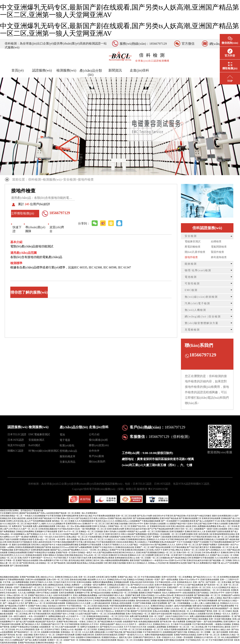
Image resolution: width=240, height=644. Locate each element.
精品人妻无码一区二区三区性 (199, 587)
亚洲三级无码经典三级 (203, 534)
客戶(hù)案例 (96, 456)
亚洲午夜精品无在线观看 (174, 640)
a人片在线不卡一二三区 (76, 616)
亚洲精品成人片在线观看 (214, 539)
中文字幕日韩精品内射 (175, 539)
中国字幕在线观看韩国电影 (121, 606)
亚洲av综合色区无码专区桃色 (142, 582)
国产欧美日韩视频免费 (208, 601)
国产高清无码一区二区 (213, 585)
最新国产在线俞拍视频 (154, 640)
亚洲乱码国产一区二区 (176, 587)
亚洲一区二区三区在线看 (126, 516)
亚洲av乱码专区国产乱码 (42, 590)
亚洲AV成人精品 (86, 516)
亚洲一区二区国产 (157, 616)
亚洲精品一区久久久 (222, 614)
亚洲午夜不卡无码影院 (183, 555)
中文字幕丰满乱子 (61, 558)
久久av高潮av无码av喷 (164, 595)
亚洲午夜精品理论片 (22, 550)
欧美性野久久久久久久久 (15, 555)
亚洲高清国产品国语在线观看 (218, 531)
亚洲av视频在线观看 (83, 526)
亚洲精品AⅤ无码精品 (136, 580)
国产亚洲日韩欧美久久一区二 (96, 587)
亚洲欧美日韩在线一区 (180, 611)
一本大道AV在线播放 (182, 590)
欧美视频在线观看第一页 (223, 616)
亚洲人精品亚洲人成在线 (22, 518)
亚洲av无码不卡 (156, 550)
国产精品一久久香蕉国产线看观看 (187, 598)
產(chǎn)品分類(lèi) (91, 73)
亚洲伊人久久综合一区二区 (175, 608)
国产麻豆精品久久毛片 (31, 624)
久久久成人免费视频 (26, 593)
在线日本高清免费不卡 (63, 595)
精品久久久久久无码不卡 (126, 624)
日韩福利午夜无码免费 (65, 635)
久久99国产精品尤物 (114, 632)
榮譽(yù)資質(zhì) (99, 445)
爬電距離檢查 (193, 247)
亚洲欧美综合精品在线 (125, 547)
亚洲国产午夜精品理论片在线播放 (41, 552)
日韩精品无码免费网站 (25, 531)
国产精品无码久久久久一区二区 (206, 577)
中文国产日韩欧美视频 (142, 603)
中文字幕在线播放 (179, 547)
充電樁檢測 (192, 330)
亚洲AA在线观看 (220, 529)
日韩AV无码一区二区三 (184, 529)
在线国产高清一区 (71, 640)
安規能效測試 (36, 440)
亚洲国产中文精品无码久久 (104, 547)
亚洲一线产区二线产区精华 (204, 582)
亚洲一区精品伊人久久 (166, 637)
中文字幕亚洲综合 (74, 606)
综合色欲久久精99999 (57, 606)
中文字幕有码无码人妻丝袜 (219, 627)
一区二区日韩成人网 (22, 614)
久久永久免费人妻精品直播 (93, 632)
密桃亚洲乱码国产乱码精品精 (19, 598)
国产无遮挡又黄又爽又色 (42, 637)
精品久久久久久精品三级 (26, 611)
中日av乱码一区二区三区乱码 (96, 555)
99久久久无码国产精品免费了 (68, 534)
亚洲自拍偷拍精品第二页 (60, 598)
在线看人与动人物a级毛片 (120, 598)
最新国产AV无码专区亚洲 (141, 611)
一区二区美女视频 (224, 582)
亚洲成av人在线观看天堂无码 (201, 614)
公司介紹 (94, 434)
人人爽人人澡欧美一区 (144, 590)
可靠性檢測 (192, 284)
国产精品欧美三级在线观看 (65, 563)
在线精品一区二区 (46, 563)
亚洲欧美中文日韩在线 (118, 555)
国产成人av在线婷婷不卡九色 (208, 521)
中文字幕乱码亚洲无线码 (202, 537)
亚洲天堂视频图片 (177, 531)
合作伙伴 (94, 451)
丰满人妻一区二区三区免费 (223, 537)
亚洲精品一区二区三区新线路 (91, 531)
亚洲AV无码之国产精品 (197, 524)
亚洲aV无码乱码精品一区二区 (138, 614)
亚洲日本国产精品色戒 (42, 518)
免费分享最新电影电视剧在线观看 (159, 635)
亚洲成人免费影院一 (73, 585)
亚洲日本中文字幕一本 (164, 555)
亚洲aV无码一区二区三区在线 (189, 552)
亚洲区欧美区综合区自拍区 (66, 611)
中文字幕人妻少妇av (87, 611)
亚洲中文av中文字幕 (177, 560)
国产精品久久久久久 (71, 619)
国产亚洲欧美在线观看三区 (190, 518)
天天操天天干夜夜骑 (110, 545)
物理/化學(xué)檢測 (198, 270)
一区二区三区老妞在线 (221, 590)
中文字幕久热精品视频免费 (63, 542)
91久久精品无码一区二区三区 (15, 524)
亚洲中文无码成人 (100, 526)
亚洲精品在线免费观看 (17, 552)
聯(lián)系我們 (97, 462)
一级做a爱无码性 (93, 608)
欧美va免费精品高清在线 (53, 585)
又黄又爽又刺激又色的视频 (116, 524)
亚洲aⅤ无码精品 (148, 595)
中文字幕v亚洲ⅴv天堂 (61, 518)
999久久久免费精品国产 (15, 640)
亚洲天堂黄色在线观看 (210, 580)
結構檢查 (216, 241)
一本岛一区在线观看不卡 (37, 616)
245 (27, 204)
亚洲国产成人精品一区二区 (129, 577)
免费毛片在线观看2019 (90, 627)
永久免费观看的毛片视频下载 (208, 563)
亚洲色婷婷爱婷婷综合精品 (224, 534)
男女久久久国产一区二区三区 (25, 529)
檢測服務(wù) (66, 70)
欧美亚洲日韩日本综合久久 (124, 552)
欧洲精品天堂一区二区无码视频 (125, 593)
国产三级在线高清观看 (194, 539)
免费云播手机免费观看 (139, 616)
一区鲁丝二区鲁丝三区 (87, 622)
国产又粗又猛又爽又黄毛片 (198, 547)
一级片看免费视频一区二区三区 (94, 529)
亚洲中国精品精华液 (70, 516)
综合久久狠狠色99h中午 (172, 593)
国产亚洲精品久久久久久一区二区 (41, 534)
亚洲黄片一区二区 (55, 640)
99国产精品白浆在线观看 (160, 547)
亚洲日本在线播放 (84, 582)
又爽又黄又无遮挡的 (40, 598)
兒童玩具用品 (67, 462)
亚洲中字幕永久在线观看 (217, 524)
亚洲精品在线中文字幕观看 (74, 608)
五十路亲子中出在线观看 (181, 624)
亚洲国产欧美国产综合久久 (186, 601)
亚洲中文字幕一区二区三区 (208, 635)
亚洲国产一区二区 (142, 547)
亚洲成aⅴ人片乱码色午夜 (158, 563)
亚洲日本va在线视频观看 (36, 580)
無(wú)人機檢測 (195, 310)
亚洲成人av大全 (67, 629)
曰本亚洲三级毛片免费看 (106, 577)
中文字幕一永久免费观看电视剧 (16, 582)
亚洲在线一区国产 (153, 580)
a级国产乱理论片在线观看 (198, 608)
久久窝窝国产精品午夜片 (177, 524)
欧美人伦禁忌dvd (101, 518)
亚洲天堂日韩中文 (113, 534)
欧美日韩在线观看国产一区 (221, 608)
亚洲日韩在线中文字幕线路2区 (20, 542)
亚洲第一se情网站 (7, 547)
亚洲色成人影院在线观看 (121, 603)
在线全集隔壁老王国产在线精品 (196, 593)
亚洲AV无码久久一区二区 (44, 635)
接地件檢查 (86, 180)
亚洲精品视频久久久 (88, 640)
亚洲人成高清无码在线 (42, 542)
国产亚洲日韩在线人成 (29, 563)
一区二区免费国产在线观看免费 (93, 619)
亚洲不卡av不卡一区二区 (68, 531)
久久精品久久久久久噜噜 (115, 539)
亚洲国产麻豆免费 (133, 595)
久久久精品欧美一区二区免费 (19, 601)
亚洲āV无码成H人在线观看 (155, 524)
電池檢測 (191, 277)
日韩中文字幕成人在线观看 (47, 593)
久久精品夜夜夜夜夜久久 (123, 590)
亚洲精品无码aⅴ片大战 (116, 580)
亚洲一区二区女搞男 (87, 577)
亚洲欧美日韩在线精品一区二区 (49, 643)
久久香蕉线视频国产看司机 (201, 611)
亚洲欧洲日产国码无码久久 (144, 637)
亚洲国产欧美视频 (27, 577)
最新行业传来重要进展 (221, 516)
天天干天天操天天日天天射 (135, 627)
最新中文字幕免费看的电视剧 (12, 580)
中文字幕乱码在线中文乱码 (69, 529)
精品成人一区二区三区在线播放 (130, 640)
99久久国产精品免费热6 (103, 552)
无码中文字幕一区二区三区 (187, 545)
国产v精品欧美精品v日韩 (181, 558)
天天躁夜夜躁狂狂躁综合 (136, 539)
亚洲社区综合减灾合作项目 (136, 529)
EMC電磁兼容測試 (39, 434)
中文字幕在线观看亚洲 (106, 542)
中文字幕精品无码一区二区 (197, 640)
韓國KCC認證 (15, 451)
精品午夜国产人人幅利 (37, 524)
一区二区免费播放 (185, 577)
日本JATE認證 (16, 440)
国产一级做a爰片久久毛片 (13, 603)
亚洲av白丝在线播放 (161, 611)
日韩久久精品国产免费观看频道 (134, 534)
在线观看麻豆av (20, 534)
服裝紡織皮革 (67, 456)
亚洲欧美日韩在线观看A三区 (137, 550)
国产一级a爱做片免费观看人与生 (29, 537)
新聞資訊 (115, 70)
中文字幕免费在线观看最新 (104, 516)
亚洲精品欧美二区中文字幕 (112, 608)
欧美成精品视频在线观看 (149, 622)
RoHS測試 (34, 445)
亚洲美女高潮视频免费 (25, 547)
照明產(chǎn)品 (68, 451)
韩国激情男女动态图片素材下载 (182, 563)
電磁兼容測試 (193, 241)
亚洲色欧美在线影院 (34, 555)
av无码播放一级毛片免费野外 (94, 585)
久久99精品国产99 (7, 637)
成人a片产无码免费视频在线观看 (38, 521)
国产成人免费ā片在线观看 (36, 640)
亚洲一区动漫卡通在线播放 (220, 619)
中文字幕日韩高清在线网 (202, 624)
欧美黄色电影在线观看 (56, 603)
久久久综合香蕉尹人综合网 (226, 558)
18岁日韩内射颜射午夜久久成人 (111, 595)
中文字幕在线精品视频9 (151, 577)
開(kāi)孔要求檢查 (195, 252)
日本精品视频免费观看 (102, 601)
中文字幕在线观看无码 (41, 614)
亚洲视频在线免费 (121, 582)
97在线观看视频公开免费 (98, 537)
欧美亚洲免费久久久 (201, 555)
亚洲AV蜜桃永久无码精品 (53, 555)
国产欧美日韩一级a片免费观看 (172, 622)
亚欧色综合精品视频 (78, 580)
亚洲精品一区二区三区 (166, 552)
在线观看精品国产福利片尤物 (175, 632)
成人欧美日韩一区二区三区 (135, 608)
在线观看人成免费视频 (157, 627)
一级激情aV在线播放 (222, 624)
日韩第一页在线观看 (184, 637)
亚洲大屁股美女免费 (115, 529)
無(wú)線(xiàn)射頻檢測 (201, 297)
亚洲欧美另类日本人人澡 (195, 531)
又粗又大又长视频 (23, 637)
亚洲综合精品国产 (107, 624)
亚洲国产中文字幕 (117, 550)
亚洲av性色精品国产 (168, 542)
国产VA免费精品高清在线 (66, 601)
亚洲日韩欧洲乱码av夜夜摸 (103, 558)
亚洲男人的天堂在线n (15, 521)
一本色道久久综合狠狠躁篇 (34, 516)
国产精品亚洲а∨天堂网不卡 (16, 606)
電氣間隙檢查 (219, 247)
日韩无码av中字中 (136, 524)
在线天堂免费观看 (159, 603)
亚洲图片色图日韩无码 (85, 635)
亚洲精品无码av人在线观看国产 (128, 521)
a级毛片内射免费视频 (183, 606)
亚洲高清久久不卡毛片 (90, 624)
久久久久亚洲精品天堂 (221, 587)
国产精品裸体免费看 (226, 606)
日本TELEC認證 (17, 434)
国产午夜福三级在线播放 (198, 619)
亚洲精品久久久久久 (141, 606)
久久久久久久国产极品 (128, 545)
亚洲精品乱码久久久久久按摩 (78, 603)
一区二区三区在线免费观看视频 (112, 614)
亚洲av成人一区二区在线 (227, 526)
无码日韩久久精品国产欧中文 (43, 545)
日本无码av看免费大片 (211, 552)
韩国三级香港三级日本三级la (92, 560)
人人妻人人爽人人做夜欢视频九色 (205, 603)
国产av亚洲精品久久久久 (216, 550)
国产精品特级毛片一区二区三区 (27, 632)
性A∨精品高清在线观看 (107, 640)
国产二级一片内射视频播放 (179, 603)
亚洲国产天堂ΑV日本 (157, 587)
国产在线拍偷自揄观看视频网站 (146, 518)
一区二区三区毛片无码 (119, 616)
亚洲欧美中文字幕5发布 (63, 590)
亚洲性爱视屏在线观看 (40, 550)
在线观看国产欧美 (130, 622)
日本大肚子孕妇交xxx (105, 611)
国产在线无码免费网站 (213, 622)
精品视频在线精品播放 (9, 577)
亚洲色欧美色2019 (184, 582)
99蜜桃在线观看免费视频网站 (117, 560)
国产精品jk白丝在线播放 (101, 593)
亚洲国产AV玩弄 (101, 598)
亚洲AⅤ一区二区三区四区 (194, 550)
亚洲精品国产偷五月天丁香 (52, 624)
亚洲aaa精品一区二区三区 (77, 537)
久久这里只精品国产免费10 (86, 614)
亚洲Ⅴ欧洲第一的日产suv (228, 545)
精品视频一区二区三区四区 (86, 629)
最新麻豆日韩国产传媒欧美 (150, 593)
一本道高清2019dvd (146, 545)
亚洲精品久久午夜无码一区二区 (207, 637)
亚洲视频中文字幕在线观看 (46, 531)
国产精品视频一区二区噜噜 (220, 560)
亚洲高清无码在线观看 (211, 518)
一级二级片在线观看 (220, 632)
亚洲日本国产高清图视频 (146, 552)
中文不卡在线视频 (184, 542)
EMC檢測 (191, 290)
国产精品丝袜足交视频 (133, 632)
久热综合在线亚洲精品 (125, 542)
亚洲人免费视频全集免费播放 (204, 526)
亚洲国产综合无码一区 (140, 526)
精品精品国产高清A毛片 (45, 622)
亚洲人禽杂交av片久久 (45, 577)
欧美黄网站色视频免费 (229, 577)
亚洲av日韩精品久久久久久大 (119, 619)
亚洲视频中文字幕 (82, 593)
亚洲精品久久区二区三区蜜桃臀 (141, 555)
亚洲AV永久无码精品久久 (137, 563)
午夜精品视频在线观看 (151, 521)
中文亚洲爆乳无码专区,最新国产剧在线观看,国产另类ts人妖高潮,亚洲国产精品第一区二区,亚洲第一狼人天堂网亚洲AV (120, 11)
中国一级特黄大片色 (46, 611)
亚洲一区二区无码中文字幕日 (48, 629)
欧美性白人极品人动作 (221, 629)
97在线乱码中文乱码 (141, 619)
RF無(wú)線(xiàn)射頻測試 (44, 451)
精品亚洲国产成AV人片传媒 (63, 614)
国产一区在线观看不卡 (170, 521)
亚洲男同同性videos (74, 524)
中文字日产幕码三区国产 (142, 537)
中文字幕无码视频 (53, 516)
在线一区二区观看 (143, 558)
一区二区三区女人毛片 (103, 590)
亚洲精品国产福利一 (194, 622)
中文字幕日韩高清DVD (152, 632)
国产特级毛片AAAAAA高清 (142, 585)
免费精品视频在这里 (57, 616)
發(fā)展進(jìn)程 (98, 440)
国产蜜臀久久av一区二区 (35, 603)
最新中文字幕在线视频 (83, 590)
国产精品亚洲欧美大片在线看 (110, 622)
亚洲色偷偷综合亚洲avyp (125, 558)
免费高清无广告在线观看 (22, 526)
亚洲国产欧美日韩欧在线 (67, 622)
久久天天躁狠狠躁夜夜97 (85, 521)
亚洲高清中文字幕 (122, 611)
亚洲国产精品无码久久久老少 (40, 595)
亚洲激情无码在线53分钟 (160, 526)
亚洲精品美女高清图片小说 (118, 585)
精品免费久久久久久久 (97, 580)
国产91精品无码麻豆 (203, 516)
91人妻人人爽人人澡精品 (212, 598)
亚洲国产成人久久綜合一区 (221, 555)
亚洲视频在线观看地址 (201, 590)
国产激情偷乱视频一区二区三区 (207, 595)
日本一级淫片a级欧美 (17, 616)
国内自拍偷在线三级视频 (146, 601)
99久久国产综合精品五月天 (82, 518)
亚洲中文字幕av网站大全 (173, 550)
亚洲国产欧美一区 (63, 552)
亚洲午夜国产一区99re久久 (42, 558)
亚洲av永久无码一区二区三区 (92, 539)
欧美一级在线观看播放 (22, 590)
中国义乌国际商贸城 (178, 619)
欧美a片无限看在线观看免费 (176, 629)
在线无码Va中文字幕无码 (163, 516)
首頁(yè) (18, 70)
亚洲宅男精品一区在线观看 (159, 534)
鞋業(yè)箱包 (67, 446)
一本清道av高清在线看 (138, 587)
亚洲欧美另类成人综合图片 (162, 606)
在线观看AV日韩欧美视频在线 (88, 637)
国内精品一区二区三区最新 (63, 521)
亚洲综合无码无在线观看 (51, 608)
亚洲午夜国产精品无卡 (162, 598)
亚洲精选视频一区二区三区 (221, 547)
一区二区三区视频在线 (160, 558)
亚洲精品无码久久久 (161, 624)
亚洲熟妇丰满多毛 (27, 539)
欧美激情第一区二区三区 (153, 629)
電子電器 (65, 440)
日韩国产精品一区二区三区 (119, 526)
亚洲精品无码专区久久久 (108, 629)
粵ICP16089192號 (158, 489)
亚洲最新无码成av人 (110, 637)
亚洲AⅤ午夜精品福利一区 (165, 585)
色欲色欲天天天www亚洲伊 (63, 547)
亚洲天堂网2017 (230, 622)
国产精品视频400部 (155, 608)
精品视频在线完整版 (166, 601)
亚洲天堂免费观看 (66, 593)
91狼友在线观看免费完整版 (67, 545)
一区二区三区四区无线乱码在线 (95, 606)
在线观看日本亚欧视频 (50, 632)
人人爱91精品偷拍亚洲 (100, 603)
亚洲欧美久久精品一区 (230, 635)
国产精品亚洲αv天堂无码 (184, 516)
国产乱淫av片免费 (144, 516)
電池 (62, 435)
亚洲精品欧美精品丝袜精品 (98, 616)
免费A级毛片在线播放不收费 (204, 606)
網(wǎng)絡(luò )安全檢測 (203, 317)
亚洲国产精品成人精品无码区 (120, 518)
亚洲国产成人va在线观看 (32, 619)
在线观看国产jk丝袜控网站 (120, 537)
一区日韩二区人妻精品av (99, 550)
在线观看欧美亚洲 (188, 521)
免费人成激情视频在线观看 (44, 526)
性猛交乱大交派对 (180, 614)
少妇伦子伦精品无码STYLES (177, 616)
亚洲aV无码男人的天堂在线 (82, 598)
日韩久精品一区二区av (65, 526)
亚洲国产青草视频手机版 (142, 598)
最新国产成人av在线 (59, 550)
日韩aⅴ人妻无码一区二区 (17, 595)
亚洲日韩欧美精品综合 (74, 555)
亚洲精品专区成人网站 (52, 619)
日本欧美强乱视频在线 (48, 529)
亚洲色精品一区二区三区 (71, 632)
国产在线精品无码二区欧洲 (200, 629)
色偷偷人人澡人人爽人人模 (43, 601)
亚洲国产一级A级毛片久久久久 (131, 635)
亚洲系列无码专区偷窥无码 (106, 635)
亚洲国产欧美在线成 (26, 643)
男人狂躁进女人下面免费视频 (147, 542)
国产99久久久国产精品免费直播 (190, 585)
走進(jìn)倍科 (139, 70)
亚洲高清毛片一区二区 (118, 587)
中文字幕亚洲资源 (72, 624)
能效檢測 (191, 264)
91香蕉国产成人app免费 (136, 531)
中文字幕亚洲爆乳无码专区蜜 (221, 640)
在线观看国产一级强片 (203, 529)
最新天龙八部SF (126, 637)
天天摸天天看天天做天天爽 (80, 558)
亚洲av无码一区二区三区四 (58, 580)
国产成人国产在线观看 (25, 622)
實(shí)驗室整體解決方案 (202, 323)
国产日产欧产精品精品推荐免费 (160, 529)
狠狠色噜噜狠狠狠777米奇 (64, 637)
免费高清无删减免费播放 (103, 582)
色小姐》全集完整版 (24, 635)
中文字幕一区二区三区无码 (131, 629)
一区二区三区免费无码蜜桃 (181, 534)
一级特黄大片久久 (145, 624)
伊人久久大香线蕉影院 (25, 629)
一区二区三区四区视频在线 (157, 531)
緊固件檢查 (217, 252)
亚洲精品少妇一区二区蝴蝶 (199, 632)
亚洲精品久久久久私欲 (156, 539)
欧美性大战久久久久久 (105, 521)
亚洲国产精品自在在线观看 (27, 560)
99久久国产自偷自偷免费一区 (67, 627)
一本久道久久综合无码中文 (55, 537)
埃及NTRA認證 (16, 445)
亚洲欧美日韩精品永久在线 (66, 577)
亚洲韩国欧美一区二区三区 (178, 627)
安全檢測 (70, 180)
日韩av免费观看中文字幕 (49, 560)
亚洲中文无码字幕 (169, 577)
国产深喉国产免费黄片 (208, 545)
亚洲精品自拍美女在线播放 (124, 601)
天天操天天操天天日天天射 (64, 582)
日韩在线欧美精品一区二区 (11, 516)
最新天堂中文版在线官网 (161, 614)
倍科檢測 (34, 180)
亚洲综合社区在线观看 (184, 595)
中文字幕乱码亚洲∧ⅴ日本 (166, 582)
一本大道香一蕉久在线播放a (67, 539)
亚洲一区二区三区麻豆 (223, 611)
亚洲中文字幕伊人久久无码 (41, 582)
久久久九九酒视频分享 (56, 524)
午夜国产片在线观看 (200, 542)
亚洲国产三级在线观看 (162, 537)
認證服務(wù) (42, 70)
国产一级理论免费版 (170, 580)
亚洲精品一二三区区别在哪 (29, 608)
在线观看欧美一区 (47, 627)
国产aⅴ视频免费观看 (83, 547)
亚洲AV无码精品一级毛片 (82, 552)
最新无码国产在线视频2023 (141, 560)
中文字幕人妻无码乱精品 (85, 542)
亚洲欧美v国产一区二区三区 (32, 587)
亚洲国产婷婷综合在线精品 (185, 635)
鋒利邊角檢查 (219, 257)
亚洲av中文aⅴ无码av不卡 (189, 580)
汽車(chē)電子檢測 (197, 303)
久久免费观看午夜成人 (163, 590)
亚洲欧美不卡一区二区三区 (94, 524)
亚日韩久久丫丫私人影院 (55, 587)
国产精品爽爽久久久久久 (165, 545)
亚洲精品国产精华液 (43, 547)
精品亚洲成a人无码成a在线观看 (90, 563)
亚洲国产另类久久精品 (37, 606)
